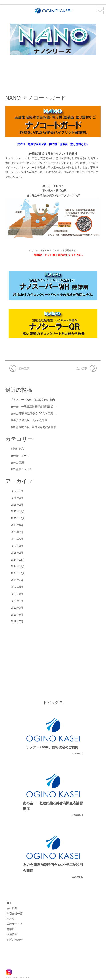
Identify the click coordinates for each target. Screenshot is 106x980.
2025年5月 (17, 539)
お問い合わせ (15, 940)
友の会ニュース (20, 456)
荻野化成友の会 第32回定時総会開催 (33, 427)
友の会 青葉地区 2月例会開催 (29, 420)
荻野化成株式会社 (22, 963)
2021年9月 (17, 594)
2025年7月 (17, 532)
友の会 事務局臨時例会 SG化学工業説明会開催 (39, 413)
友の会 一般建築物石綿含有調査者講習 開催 (38, 407)
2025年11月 (18, 512)
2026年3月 (17, 498)
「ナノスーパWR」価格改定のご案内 (33, 400)
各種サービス (15, 924)
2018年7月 (17, 622)
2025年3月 (17, 546)
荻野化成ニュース (21, 469)
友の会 (11, 919)
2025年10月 (18, 518)
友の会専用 (17, 462)
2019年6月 (17, 615)
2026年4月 (17, 491)
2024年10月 (18, 573)
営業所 (11, 929)
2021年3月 (17, 608)
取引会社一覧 (15, 914)
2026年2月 (17, 505)
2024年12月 (18, 560)
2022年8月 (17, 587)
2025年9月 (17, 525)
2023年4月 (17, 580)
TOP (9, 903)
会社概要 (12, 908)
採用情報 (12, 934)
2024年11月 (18, 567)
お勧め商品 (17, 449)
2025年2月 (17, 553)
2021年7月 (17, 601)
